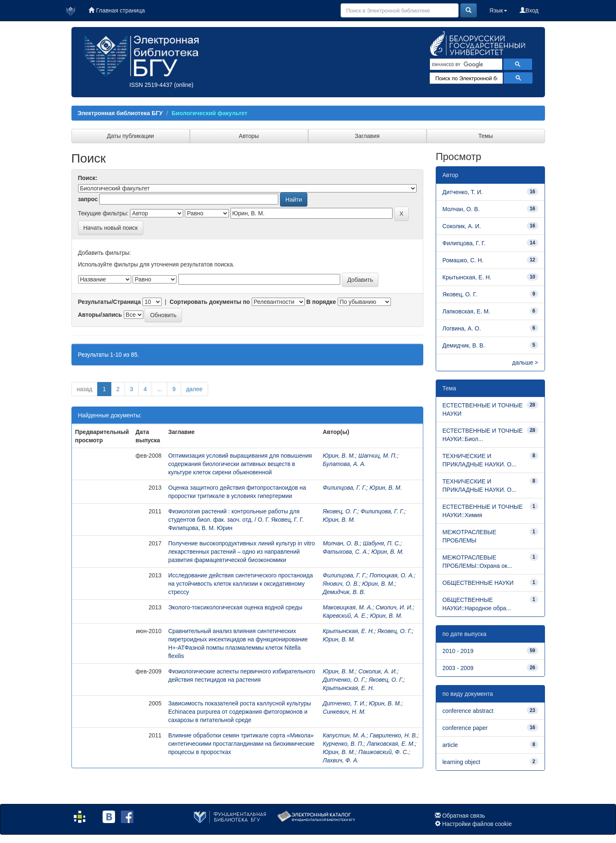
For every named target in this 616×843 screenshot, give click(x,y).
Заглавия (367, 136)
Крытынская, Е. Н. (348, 631)
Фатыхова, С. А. (345, 552)
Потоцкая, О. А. (392, 575)
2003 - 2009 (458, 668)
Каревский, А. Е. (345, 616)
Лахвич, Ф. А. (341, 760)
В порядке (321, 302)
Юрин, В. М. (339, 456)
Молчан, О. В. (341, 543)
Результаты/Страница (110, 302)
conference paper (465, 728)
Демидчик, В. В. (344, 592)
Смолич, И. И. (394, 607)
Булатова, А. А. (344, 464)
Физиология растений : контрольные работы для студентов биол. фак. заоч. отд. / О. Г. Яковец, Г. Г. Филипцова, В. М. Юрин (236, 520)
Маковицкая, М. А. (347, 607)
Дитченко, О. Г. (344, 680)
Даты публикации (130, 136)
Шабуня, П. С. (382, 543)
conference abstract (468, 711)
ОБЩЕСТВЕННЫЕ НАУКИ (478, 583)
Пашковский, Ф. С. (384, 752)
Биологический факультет (209, 113)
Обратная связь (463, 816)
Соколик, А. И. (378, 671)
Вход (529, 10)
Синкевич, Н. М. (344, 712)
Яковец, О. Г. (340, 511)
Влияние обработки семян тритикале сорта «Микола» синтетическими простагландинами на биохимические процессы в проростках (241, 744)
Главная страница (117, 10)
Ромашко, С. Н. (463, 260)
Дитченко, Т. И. (344, 703)
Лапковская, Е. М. (391, 744)
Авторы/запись (100, 315)
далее (194, 389)
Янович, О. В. (341, 584)
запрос (88, 199)
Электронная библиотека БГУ (120, 113)
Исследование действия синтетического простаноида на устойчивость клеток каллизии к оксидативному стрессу (241, 584)
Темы (485, 136)
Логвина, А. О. (462, 328)
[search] (465, 64)
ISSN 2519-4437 (151, 85)
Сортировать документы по (210, 302)
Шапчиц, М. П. (378, 456)
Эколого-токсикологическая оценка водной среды (235, 607)
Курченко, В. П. (343, 744)
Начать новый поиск (111, 228)
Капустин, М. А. (345, 735)
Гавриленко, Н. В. (394, 735)
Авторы (249, 136)
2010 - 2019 (458, 651)
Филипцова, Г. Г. (345, 488)
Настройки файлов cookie (477, 824)
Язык (498, 10)
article (450, 745)
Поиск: (88, 178)
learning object (461, 762)
